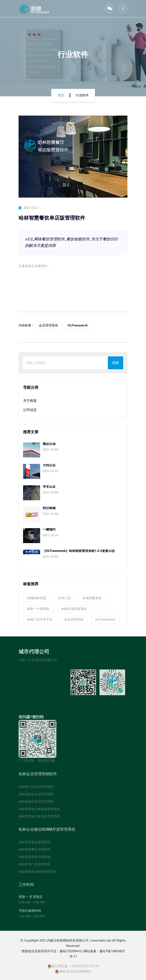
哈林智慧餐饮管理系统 (35, 851)
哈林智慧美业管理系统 (35, 844)
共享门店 (64, 598)
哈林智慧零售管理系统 (35, 858)
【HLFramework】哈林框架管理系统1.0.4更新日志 (79, 551)
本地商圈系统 (92, 598)
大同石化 (49, 465)
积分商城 (49, 508)
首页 (61, 95)
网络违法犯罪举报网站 (75, 973)
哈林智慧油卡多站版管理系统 (39, 818)
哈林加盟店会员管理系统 (36, 803)
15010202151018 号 (85, 968)
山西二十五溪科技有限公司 (38, 661)
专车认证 (49, 487)
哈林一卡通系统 (38, 609)
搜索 (115, 363)
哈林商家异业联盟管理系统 (38, 873)
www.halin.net (101, 942)
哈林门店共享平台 (40, 620)
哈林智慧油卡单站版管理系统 (39, 810)
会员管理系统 (74, 620)
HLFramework (105, 620)
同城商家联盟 (36, 598)
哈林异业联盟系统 (74, 609)
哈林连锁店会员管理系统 (36, 796)
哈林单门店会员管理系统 (36, 788)
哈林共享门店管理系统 (35, 866)
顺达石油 (49, 444)
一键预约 (49, 529)
